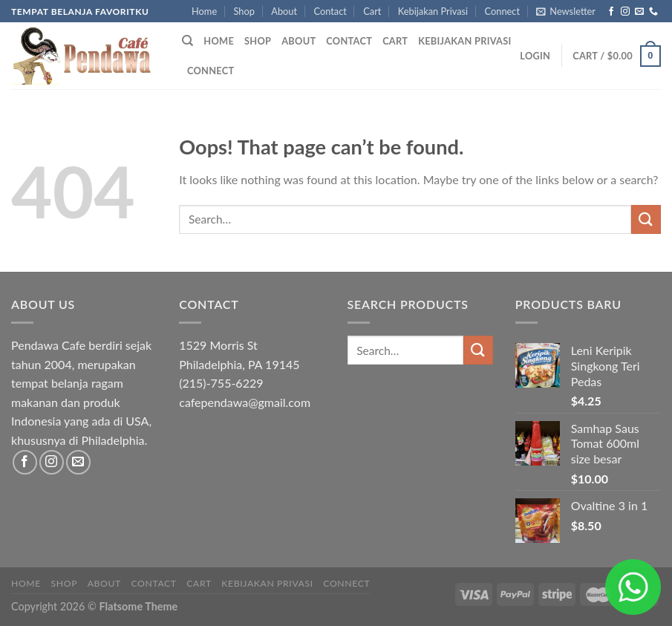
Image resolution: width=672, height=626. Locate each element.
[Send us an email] (639, 12)
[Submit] (646, 219)
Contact (330, 11)
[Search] (187, 41)
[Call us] (653, 12)
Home (204, 11)
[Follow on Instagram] (625, 12)
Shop (244, 11)
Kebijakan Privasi (433, 11)
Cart (372, 11)
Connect (502, 11)
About (284, 11)
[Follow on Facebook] (611, 12)
